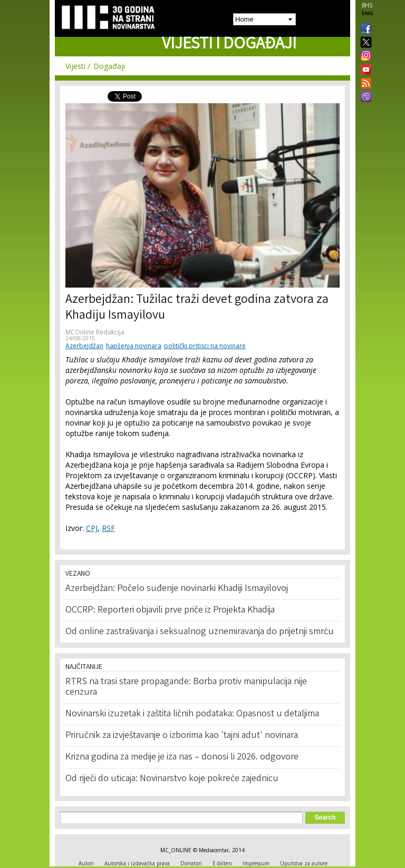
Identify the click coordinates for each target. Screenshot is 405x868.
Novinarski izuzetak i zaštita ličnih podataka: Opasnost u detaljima (192, 714)
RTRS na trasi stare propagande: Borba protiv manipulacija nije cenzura (186, 687)
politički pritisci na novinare (205, 346)
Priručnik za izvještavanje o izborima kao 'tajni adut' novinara (182, 736)
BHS (367, 5)
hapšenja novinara (134, 346)
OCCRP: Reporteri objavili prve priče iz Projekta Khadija (170, 610)
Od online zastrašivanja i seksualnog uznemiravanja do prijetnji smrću (200, 632)
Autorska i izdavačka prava (137, 863)
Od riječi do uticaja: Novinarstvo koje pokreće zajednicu (172, 779)
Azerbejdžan (84, 346)
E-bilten (222, 863)
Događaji (109, 66)
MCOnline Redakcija (95, 332)
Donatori (191, 863)
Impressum (256, 863)
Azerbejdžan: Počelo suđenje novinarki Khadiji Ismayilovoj (177, 589)
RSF (108, 528)
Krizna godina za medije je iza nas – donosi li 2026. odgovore (182, 757)
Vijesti (75, 66)
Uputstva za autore (304, 863)
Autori (86, 863)
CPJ (92, 528)
